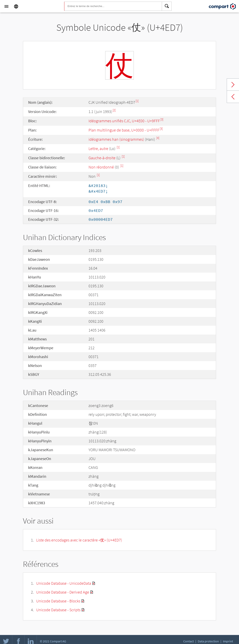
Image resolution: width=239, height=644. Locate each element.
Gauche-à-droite (102, 158)
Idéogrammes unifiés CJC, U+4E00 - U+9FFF (124, 121)
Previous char (233, 97)
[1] (137, 101)
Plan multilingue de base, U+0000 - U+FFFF (124, 130)
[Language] (16, 6)
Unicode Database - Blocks (58, 601)
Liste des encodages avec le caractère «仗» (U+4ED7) (79, 540)
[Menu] (6, 6)
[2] (114, 110)
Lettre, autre (98, 148)
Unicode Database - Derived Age (63, 592)
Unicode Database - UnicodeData (64, 583)
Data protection (208, 641)
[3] (162, 119)
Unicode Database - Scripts (58, 610)
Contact (189, 641)
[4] (158, 138)
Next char (233, 85)
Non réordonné (101, 167)
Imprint (228, 641)
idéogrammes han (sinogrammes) (116, 139)
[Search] (167, 6)
